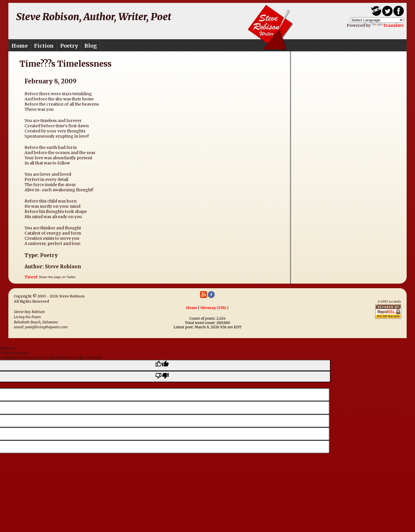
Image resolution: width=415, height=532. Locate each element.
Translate (388, 25)
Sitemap (208, 308)
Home (20, 46)
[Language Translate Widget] (377, 20)
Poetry (69, 46)
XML (222, 308)
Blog (91, 46)
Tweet (31, 277)
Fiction (44, 46)
